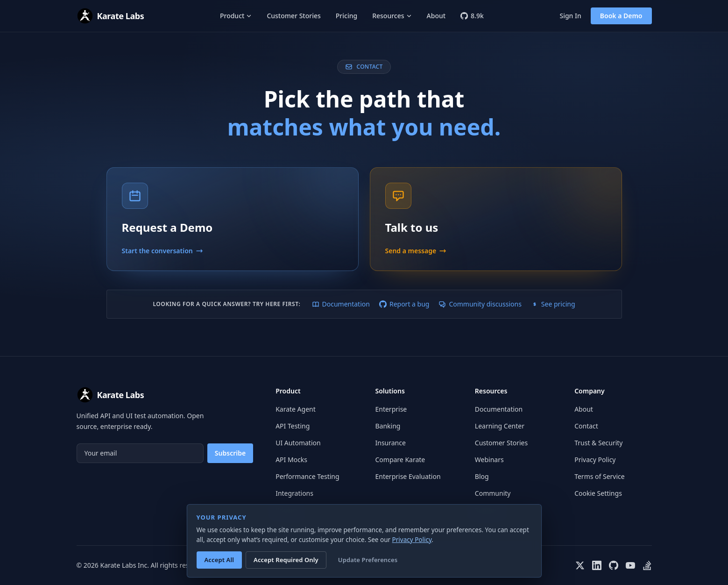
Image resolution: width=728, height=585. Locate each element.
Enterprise (391, 409)
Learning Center (500, 426)
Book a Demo (621, 16)
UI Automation (298, 443)
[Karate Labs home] (110, 16)
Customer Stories (293, 16)
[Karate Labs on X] (580, 565)
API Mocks (291, 460)
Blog (482, 476)
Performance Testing (307, 476)
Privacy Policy (595, 460)
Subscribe (230, 453)
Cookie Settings (598, 493)
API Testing (293, 426)
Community (493, 493)
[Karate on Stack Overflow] (647, 565)
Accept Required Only (286, 560)
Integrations (294, 493)
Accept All (219, 560)
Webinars (489, 460)
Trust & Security (598, 443)
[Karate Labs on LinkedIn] (597, 565)
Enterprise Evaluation (408, 476)
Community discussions (480, 304)
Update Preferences (368, 560)
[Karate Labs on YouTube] (630, 565)
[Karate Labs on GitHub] (614, 565)
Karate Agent (296, 409)
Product (236, 16)
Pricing (346, 16)
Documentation (341, 304)
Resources (392, 16)
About (436, 16)
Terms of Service (600, 476)
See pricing (553, 304)
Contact (586, 426)
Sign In (570, 16)
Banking (388, 426)
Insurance (390, 443)
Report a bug (404, 304)
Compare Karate (400, 460)
